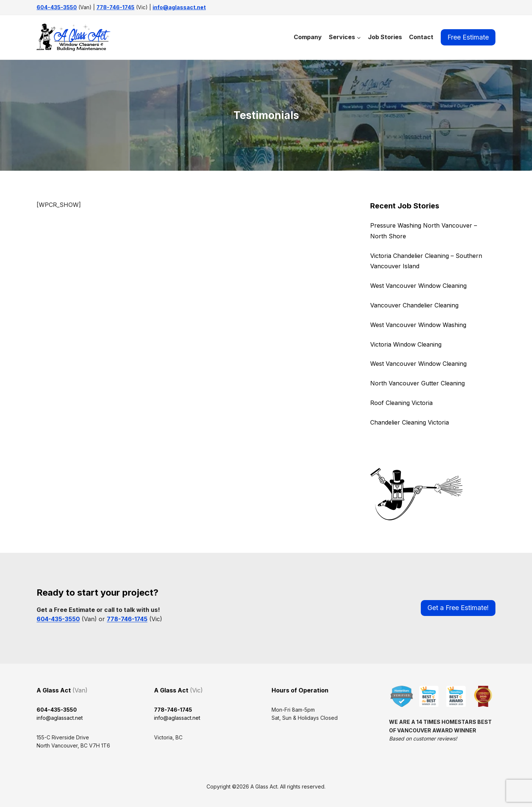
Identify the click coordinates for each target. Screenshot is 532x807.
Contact (421, 37)
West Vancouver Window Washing (418, 325)
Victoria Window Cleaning (406, 344)
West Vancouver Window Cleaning (418, 286)
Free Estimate (468, 37)
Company (308, 37)
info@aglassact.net (179, 7)
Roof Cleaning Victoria (401, 403)
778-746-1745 (115, 7)
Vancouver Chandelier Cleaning (414, 305)
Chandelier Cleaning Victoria (410, 422)
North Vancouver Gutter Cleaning (417, 383)
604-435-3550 (57, 7)
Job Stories (385, 37)
